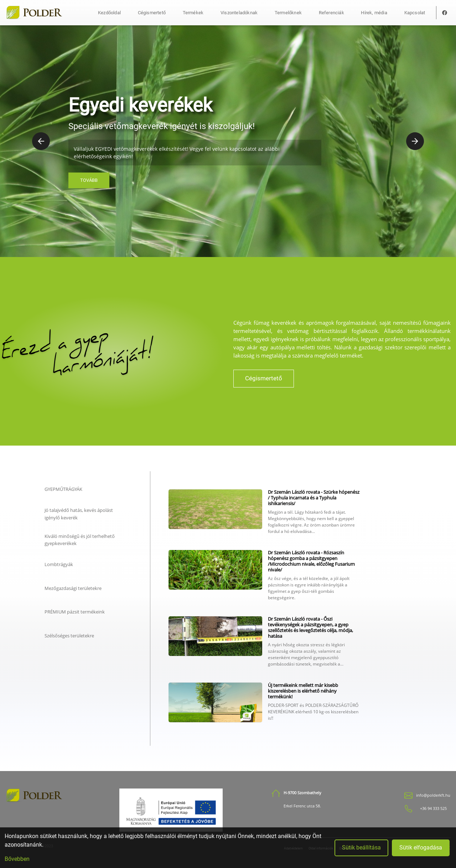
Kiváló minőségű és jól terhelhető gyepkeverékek (80, 540)
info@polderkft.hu (433, 795)
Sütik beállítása (361, 848)
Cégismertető (152, 13)
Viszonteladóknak (239, 13)
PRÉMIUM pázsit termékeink (75, 612)
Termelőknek (288, 13)
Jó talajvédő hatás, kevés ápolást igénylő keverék (79, 514)
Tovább (89, 180)
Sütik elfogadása (421, 848)
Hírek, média (374, 13)
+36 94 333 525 (433, 808)
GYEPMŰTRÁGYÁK (63, 489)
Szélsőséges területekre (69, 636)
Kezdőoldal (109, 13)
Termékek (193, 13)
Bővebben (17, 859)
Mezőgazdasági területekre (73, 588)
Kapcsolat (415, 13)
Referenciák (331, 13)
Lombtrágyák (59, 564)
